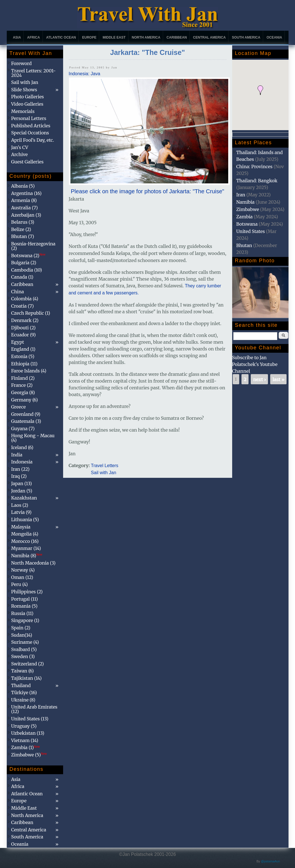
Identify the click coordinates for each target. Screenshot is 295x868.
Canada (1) (22, 277)
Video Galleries (27, 104)
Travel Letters (105, 466)
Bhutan (244, 245)
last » (278, 379)
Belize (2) (21, 229)
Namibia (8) (27, 556)
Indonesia (22, 462)
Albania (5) (23, 186)
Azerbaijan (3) (26, 215)
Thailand (21, 685)
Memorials (23, 111)
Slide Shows (24, 90)
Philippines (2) (27, 592)
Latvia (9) (21, 512)
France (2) (22, 385)
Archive (20, 154)
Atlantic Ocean (61, 37)
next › (259, 379)
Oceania (274, 37)
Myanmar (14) (26, 548)
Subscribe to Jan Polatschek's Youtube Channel (255, 364)
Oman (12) (22, 577)
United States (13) (30, 719)
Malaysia (21, 527)
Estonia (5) (23, 356)
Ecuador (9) (24, 335)
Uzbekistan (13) (28, 733)
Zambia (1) (26, 747)
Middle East (114, 37)
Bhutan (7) (23, 236)
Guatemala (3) (26, 421)
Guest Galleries (27, 162)
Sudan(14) (22, 635)
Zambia (245, 217)
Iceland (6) (22, 447)
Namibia (246, 202)
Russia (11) (22, 613)
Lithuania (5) (25, 520)
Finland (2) (23, 378)
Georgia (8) (23, 392)
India (17, 455)
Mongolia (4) (25, 534)
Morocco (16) (25, 541)
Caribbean (177, 37)
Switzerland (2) (28, 664)
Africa (33, 37)
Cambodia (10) (27, 270)
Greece (19, 407)
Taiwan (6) (23, 671)
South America (246, 37)
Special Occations (30, 133)
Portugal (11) (25, 599)
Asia (17, 37)
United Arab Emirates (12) (34, 709)
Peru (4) (20, 584)
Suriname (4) (25, 642)
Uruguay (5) (24, 726)
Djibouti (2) (24, 328)
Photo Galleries (28, 97)
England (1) (23, 349)
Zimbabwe (248, 209)
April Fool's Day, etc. (33, 140)
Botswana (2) (28, 256)
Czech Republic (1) (31, 313)
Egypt (18, 342)
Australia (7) (25, 208)
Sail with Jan (104, 473)
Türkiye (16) (24, 692)
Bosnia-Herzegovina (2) (33, 246)
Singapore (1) (25, 620)
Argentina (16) (26, 193)
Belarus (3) (23, 222)
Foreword (22, 63)
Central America (209, 37)
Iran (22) (20, 469)
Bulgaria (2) (24, 263)
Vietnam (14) (25, 740)
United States (251, 231)
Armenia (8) (24, 200)
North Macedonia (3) (34, 563)
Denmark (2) (25, 320)
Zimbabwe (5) (29, 755)
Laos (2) (20, 505)
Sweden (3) (23, 656)
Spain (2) (21, 628)
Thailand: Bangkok (257, 181)
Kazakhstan (24, 498)
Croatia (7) (23, 306)
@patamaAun (270, 861)
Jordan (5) (22, 491)
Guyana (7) (23, 429)
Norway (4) (23, 570)
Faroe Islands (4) (29, 371)
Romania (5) (25, 606)
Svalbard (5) (24, 649)
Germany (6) (25, 400)
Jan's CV (20, 147)
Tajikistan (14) (26, 678)
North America (146, 37)
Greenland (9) (26, 414)
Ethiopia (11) (25, 364)
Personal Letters (29, 118)
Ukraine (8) (23, 700)
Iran (241, 195)
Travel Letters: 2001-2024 (34, 73)
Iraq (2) (19, 476)
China (18, 292)
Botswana (247, 224)
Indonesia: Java (85, 74)
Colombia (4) (25, 299)
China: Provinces (255, 167)
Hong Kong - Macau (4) (33, 438)
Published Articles (31, 126)
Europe (89, 37)
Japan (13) (22, 483)
